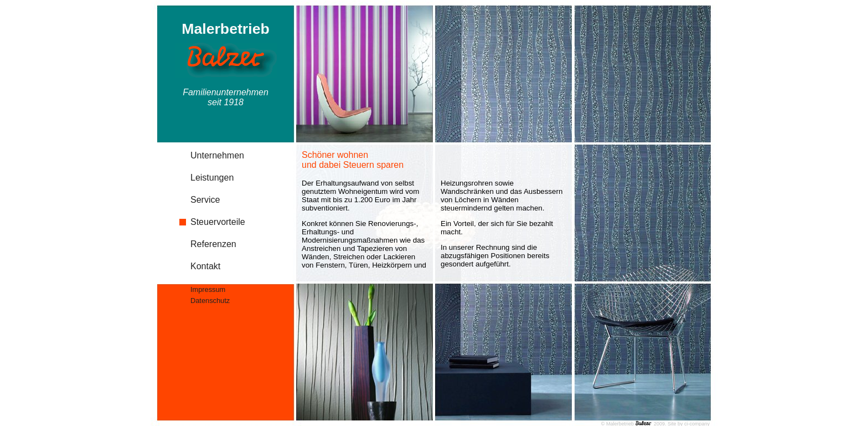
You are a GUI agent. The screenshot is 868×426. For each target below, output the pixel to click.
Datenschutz (210, 301)
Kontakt (205, 266)
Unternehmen (217, 155)
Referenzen (213, 244)
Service (205, 200)
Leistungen (212, 178)
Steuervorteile (218, 222)
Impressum (208, 289)
